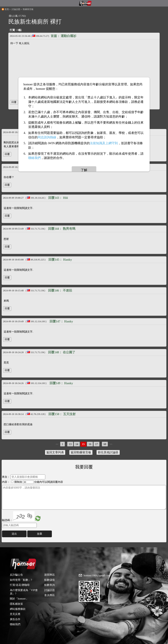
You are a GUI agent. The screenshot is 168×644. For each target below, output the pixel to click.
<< (57, 444)
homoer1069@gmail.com (97, 575)
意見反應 (15, 614)
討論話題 (16, 9)
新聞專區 (50, 575)
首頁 (7, 9)
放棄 (40, 534)
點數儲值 (50, 580)
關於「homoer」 (19, 599)
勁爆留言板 (28, 9)
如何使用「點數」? (21, 580)
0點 (20, 30)
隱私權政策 (16, 604)
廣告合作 (15, 619)
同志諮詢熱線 (47, 137)
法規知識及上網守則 (104, 143)
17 (96, 444)
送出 (14, 534)
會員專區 (50, 595)
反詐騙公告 (16, 575)
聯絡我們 (15, 624)
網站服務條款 (18, 609)
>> (111, 444)
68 (105, 444)
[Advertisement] (84, 71)
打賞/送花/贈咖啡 (20, 585)
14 (77, 444)
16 (90, 444)
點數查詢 (50, 585)
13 (70, 444)
